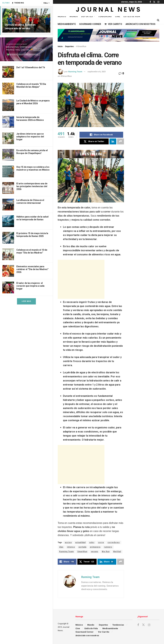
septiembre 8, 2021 (97, 72)
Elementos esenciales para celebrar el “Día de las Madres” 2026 (32, 269)
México (62, 16)
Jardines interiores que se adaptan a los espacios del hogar (30, 137)
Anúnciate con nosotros (140, 24)
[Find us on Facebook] (138, 625)
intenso (71, 547)
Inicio (60, 46)
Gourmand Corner (90, 24)
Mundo (74, 16)
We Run (106, 552)
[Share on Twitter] (94, 141)
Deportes (87, 16)
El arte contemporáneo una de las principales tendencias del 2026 (32, 186)
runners (108, 547)
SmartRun (82, 552)
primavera (95, 547)
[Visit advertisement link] (26, 49)
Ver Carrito (113, 24)
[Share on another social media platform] (121, 141)
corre (101, 542)
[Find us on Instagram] (149, 625)
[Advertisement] (81, 279)
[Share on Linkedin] (113, 141)
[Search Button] (158, 20)
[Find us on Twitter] (143, 625)
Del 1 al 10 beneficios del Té (31, 67)
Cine (118, 16)
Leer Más (26, 301)
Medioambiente (67, 24)
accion (68, 542)
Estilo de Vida (132, 16)
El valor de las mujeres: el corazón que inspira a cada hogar (30, 286)
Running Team (75, 72)
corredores (114, 542)
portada (82, 547)
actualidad (80, 542)
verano (95, 552)
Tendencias (105, 16)
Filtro (46, 3)
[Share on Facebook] (101, 135)
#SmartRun (81, 46)
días (61, 547)
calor (92, 542)
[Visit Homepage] (108, 10)
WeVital (117, 552)
